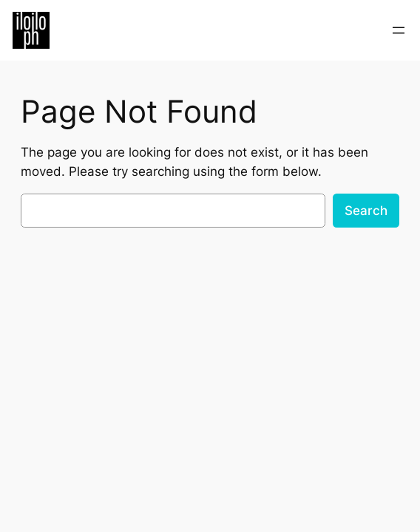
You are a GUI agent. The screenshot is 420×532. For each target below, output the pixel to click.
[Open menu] (399, 30)
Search (366, 211)
